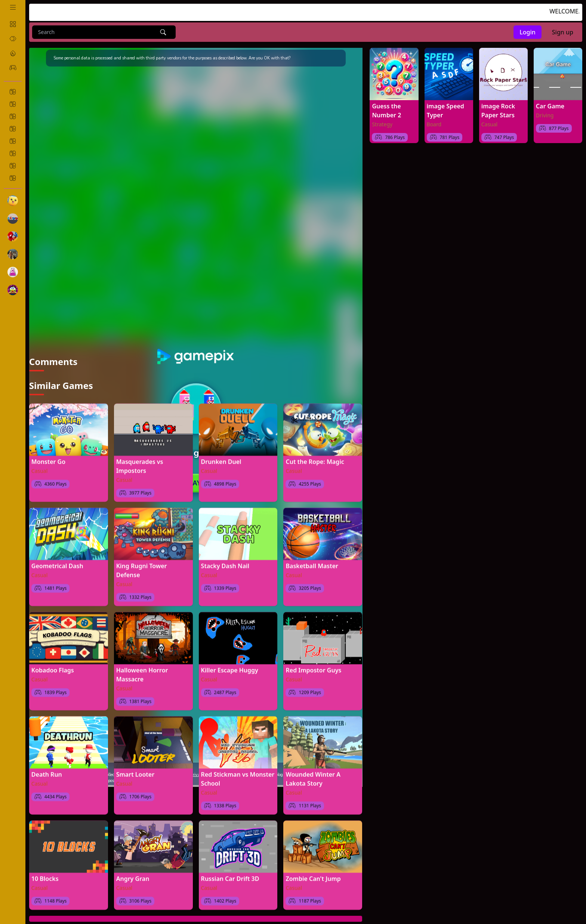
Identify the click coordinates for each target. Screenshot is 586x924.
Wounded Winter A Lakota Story (313, 776)
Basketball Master (312, 563)
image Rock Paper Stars (498, 111)
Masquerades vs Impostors (140, 463)
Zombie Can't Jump (313, 875)
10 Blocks (45, 875)
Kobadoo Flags (53, 667)
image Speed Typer (445, 111)
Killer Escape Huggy (230, 667)
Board (434, 124)
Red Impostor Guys (313, 667)
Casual (40, 468)
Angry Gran (133, 875)
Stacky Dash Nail (225, 563)
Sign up (563, 32)
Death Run (47, 771)
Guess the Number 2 (386, 111)
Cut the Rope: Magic (315, 458)
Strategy (382, 124)
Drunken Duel (221, 458)
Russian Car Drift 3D (230, 875)
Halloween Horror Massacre (142, 671)
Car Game (550, 106)
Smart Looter (135, 771)
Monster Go (48, 458)
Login (528, 32)
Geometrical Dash (57, 563)
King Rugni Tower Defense (142, 567)
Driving (545, 115)
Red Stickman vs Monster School (238, 776)
